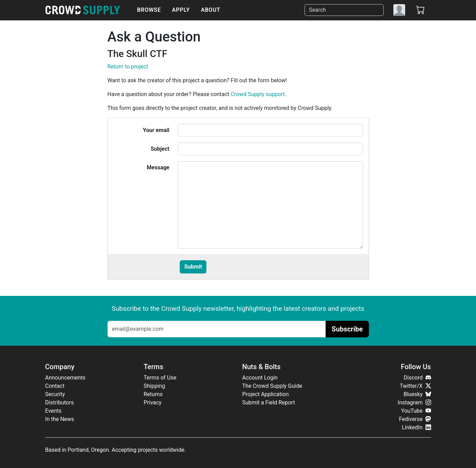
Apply (181, 10)
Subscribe (347, 329)
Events (53, 411)
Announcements (66, 378)
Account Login (260, 378)
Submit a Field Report (269, 403)
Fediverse (415, 419)
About (211, 10)
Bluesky (417, 394)
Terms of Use (160, 378)
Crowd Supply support (258, 94)
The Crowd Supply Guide (272, 386)
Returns (153, 394)
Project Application (266, 394)
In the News (60, 419)
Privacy (153, 403)
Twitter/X (416, 386)
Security (55, 394)
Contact (55, 386)
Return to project (128, 67)
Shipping (155, 386)
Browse (149, 10)
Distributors (60, 403)
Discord (417, 378)
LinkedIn (417, 427)
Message (158, 167)
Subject (160, 149)
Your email (156, 130)
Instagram (414, 403)
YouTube (416, 411)
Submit (193, 267)
